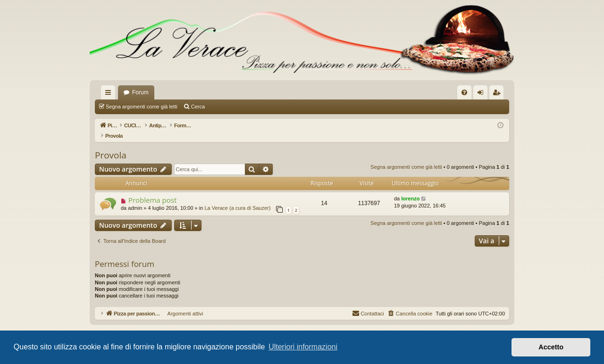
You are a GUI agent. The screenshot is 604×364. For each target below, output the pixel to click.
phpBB (276, 324)
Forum (140, 92)
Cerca (198, 107)
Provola (111, 145)
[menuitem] (464, 92)
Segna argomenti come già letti (142, 107)
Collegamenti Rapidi (110, 94)
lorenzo (410, 189)
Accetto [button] (551, 347)
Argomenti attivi (228, 107)
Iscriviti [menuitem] (499, 94)
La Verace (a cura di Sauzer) (237, 198)
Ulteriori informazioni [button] (303, 347)
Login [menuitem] (482, 94)
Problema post (152, 190)
